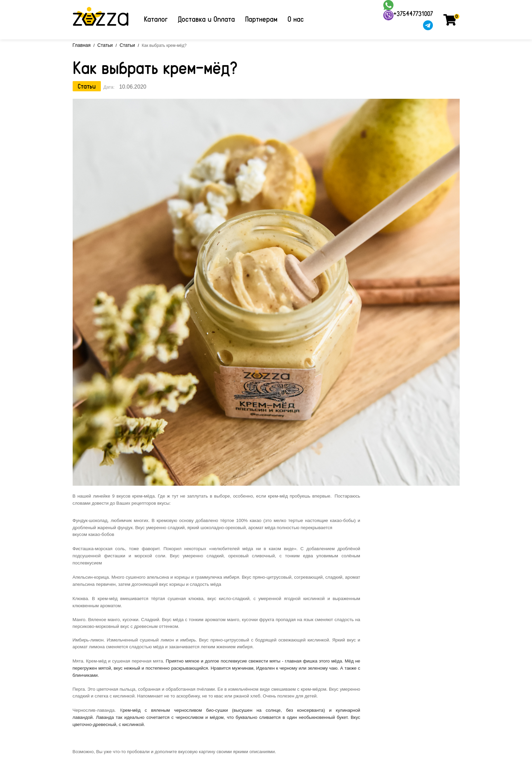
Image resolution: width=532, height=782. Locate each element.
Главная (82, 45)
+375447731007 (413, 14)
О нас (296, 19)
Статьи (105, 45)
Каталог (156, 19)
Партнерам (261, 19)
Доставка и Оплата (206, 19)
